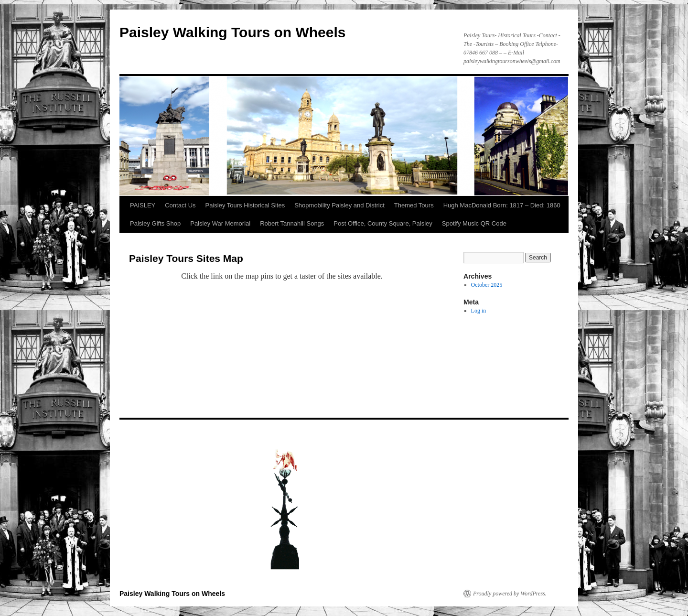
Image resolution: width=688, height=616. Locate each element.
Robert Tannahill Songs (292, 223)
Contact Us (180, 205)
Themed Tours (414, 205)
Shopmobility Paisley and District (339, 205)
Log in (479, 311)
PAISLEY (143, 205)
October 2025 (487, 285)
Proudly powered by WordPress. (510, 594)
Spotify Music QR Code (474, 223)
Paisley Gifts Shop (155, 223)
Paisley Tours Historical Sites (245, 205)
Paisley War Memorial (220, 223)
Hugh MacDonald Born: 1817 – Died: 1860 (502, 205)
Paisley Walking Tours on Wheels (232, 32)
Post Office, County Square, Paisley (383, 223)
